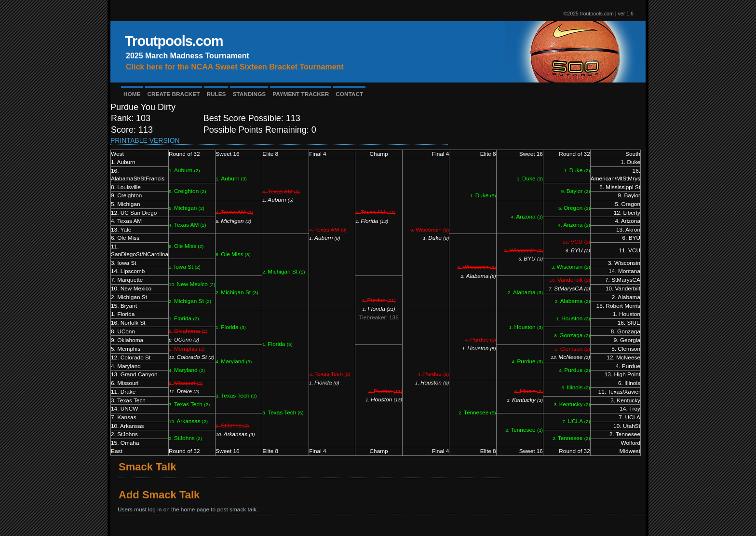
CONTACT (349, 94)
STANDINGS (249, 94)
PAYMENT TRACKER (301, 94)
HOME (132, 94)
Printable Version (145, 140)
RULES (216, 94)
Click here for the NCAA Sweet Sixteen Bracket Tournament (235, 67)
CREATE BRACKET (174, 94)
